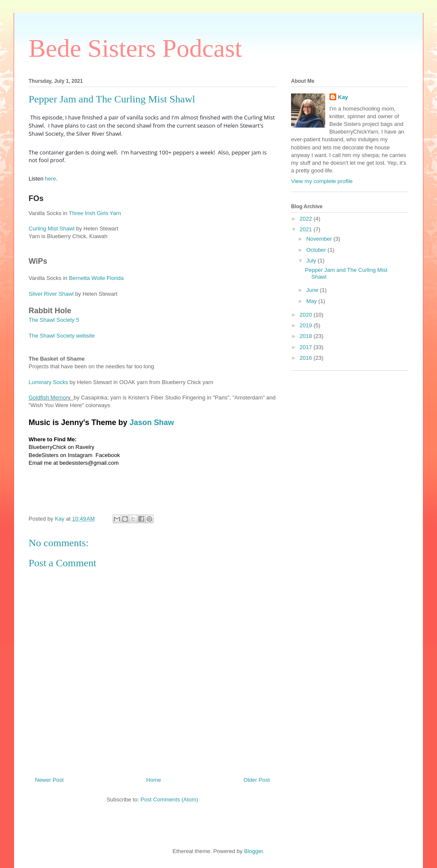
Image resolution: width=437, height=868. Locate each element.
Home (154, 780)
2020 (307, 315)
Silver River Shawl (52, 294)
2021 (307, 229)
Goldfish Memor (48, 398)
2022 (307, 219)
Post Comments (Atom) (169, 800)
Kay (343, 97)
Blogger (253, 851)
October (317, 250)
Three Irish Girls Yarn (95, 213)
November (320, 239)
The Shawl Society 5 (54, 320)
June (313, 290)
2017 (307, 347)
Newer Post (49, 780)
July (312, 261)
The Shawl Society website (62, 336)
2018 (307, 336)
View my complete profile (322, 181)
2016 (307, 358)
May (312, 301)
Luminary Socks (48, 382)
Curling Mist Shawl (52, 229)
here (50, 179)
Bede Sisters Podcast (135, 48)
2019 (307, 325)
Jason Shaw (151, 422)
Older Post (257, 780)
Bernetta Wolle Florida (96, 278)
